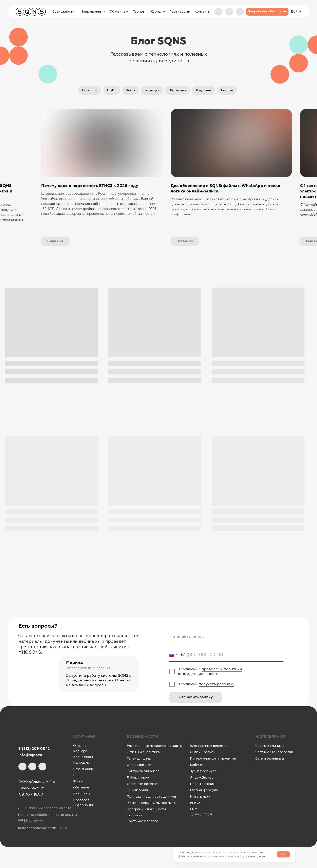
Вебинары (152, 90)
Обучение (81, 787)
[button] (267, 12)
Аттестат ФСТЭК (31, 821)
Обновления (177, 90)
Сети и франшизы (270, 759)
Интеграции (200, 797)
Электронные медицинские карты (155, 746)
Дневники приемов (143, 784)
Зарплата (134, 815)
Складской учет (139, 765)
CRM (194, 809)
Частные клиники (269, 746)
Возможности (84, 757)
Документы (203, 90)
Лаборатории (138, 778)
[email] (227, 636)
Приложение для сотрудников (151, 797)
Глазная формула (204, 790)
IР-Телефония (138, 790)
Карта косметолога (142, 821)
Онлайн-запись (203, 752)
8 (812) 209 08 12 (34, 749)
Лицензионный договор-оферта (45, 808)
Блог (77, 775)
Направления (84, 763)
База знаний (83, 769)
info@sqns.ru (30, 755)
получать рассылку (217, 684)
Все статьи (90, 90)
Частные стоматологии (274, 752)
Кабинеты (198, 765)
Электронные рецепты (209, 746)
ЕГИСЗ (112, 90)
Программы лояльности (146, 809)
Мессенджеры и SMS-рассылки (152, 803)
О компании (83, 746)
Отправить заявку (196, 697)
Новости (227, 90)
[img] (240, 12)
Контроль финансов (143, 771)
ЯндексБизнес (202, 778)
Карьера (80, 751)
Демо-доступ (201, 814)
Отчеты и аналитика (143, 752)
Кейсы (130, 90)
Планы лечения (202, 784)
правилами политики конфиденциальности (210, 671)
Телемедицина (139, 759)
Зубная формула (203, 771)
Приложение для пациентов (213, 759)
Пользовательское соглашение (42, 828)
